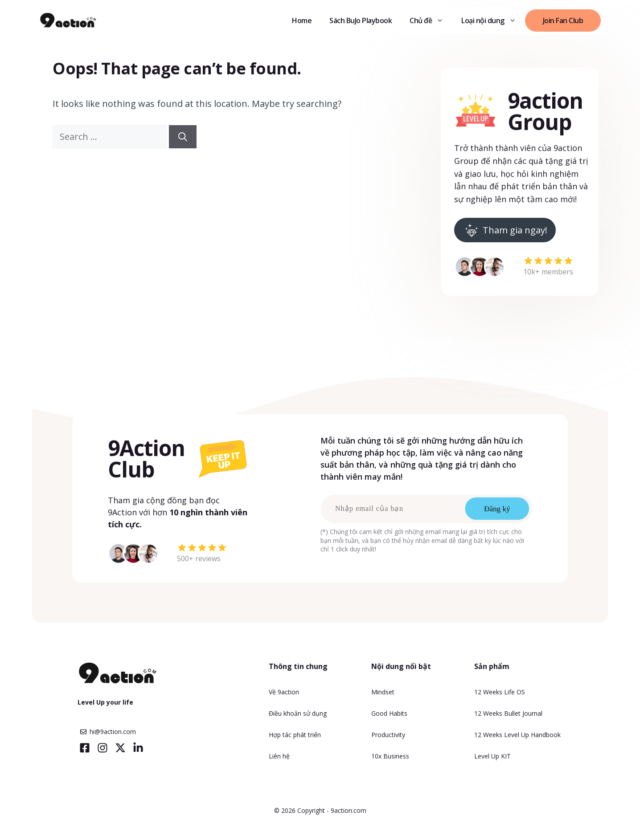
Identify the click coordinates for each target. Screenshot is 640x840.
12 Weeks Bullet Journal (508, 713)
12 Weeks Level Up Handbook (517, 735)
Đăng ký (497, 509)
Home (302, 20)
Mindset (383, 692)
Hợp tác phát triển (295, 735)
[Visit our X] (120, 748)
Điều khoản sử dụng (298, 713)
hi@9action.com (113, 732)
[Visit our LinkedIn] (138, 748)
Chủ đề (431, 20)
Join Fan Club (563, 20)
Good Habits (389, 713)
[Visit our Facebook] (85, 748)
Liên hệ (279, 756)
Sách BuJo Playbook (361, 20)
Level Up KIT (492, 756)
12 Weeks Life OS (500, 692)
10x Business (390, 756)
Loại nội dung (493, 20)
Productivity (388, 735)
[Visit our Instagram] (103, 748)
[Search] (183, 137)
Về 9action (284, 692)
